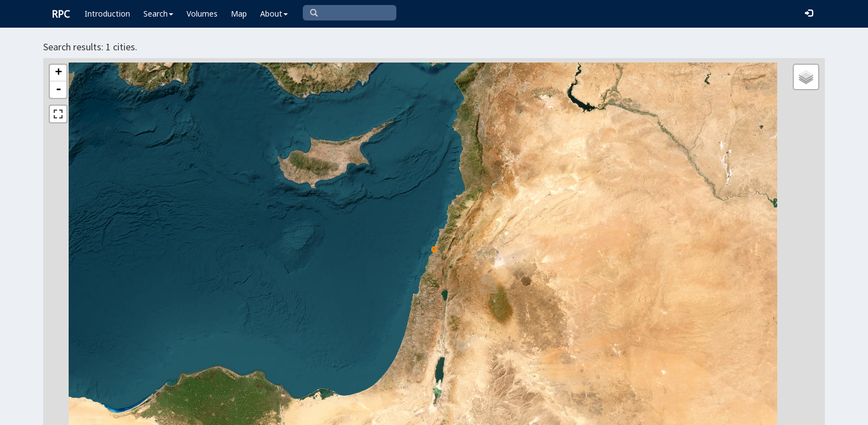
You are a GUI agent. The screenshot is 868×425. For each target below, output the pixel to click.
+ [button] (58, 73)
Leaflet (426, 412)
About (274, 14)
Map (239, 14)
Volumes (202, 14)
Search (158, 14)
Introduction (107, 14)
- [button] (59, 90)
